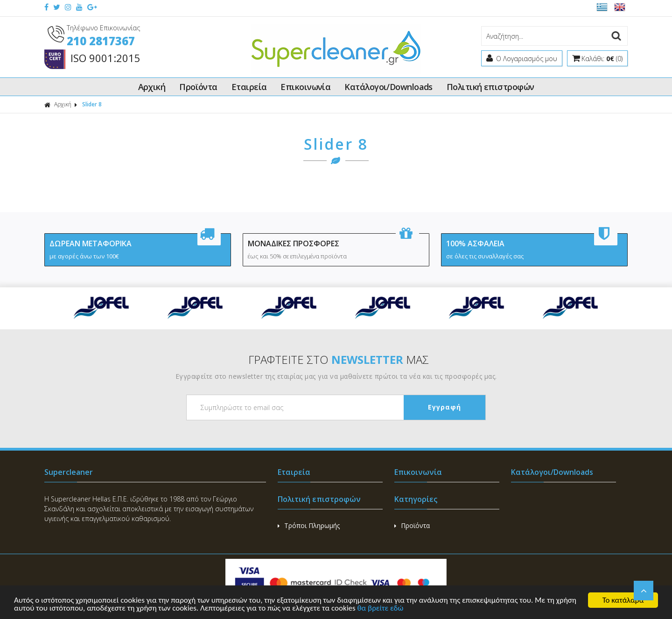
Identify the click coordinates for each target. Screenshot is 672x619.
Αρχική (152, 87)
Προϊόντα (198, 87)
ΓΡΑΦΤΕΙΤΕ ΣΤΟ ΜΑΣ (339, 359)
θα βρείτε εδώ (381, 609)
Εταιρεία (249, 87)
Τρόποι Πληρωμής (309, 525)
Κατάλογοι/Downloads (388, 87)
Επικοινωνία (305, 87)
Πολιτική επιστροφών (490, 87)
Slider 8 (92, 104)
